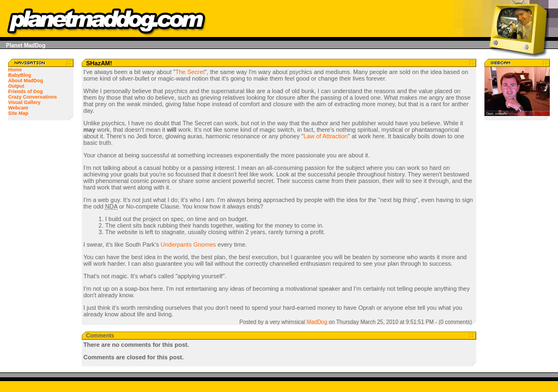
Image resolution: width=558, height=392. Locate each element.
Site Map (18, 113)
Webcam (18, 108)
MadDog (317, 322)
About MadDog (26, 81)
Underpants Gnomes (189, 244)
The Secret (190, 72)
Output (16, 86)
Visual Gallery (24, 102)
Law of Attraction (326, 136)
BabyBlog (20, 75)
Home (15, 70)
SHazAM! (99, 63)
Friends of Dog (26, 91)
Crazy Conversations (33, 97)
